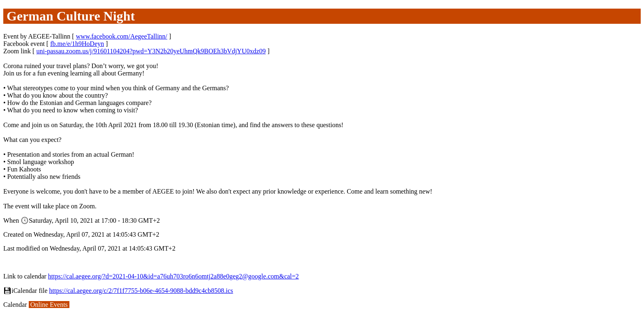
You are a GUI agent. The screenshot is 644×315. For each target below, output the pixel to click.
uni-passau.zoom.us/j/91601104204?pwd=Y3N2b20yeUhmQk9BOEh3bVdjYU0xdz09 (151, 51)
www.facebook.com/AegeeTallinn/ (122, 36)
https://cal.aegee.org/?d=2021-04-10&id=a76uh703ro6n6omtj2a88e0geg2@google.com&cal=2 (174, 276)
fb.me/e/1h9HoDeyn (77, 44)
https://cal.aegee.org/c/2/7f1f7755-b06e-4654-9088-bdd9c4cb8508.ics (141, 291)
